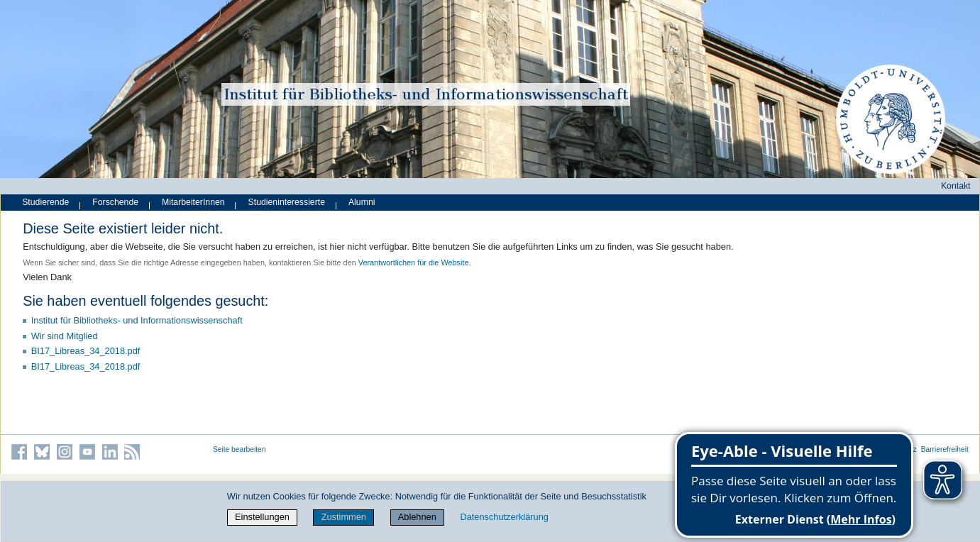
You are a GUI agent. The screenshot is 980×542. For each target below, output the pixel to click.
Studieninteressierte (287, 202)
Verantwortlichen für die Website (414, 262)
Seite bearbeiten (240, 449)
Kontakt (956, 186)
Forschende (115, 202)
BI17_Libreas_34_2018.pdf (86, 351)
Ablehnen (417, 517)
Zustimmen (344, 517)
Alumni (362, 202)
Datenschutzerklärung (504, 517)
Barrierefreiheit (945, 449)
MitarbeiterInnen (193, 202)
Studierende (45, 202)
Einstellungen (262, 517)
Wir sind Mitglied (65, 336)
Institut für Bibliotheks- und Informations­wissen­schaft (137, 320)
